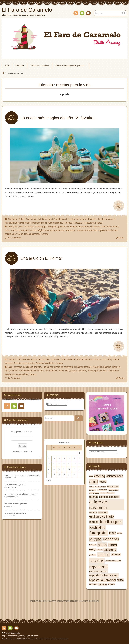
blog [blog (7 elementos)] (91, 476)
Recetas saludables (45, 363)
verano (45, 234)
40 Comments (14, 238)
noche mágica (37, 230)
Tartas (99, 223)
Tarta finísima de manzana (15, 513)
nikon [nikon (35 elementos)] (102, 545)
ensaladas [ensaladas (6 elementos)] (93, 512)
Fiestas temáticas (107, 219)
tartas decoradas (32, 234)
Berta (122, 238)
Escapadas (44, 360)
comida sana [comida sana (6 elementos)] (102, 490)
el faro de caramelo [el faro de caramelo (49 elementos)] (98, 505)
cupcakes (29, 227)
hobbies (107, 367)
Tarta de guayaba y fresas (15, 485)
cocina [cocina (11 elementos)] (103, 482)
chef (21, 227)
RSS (76, 14)
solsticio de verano (14, 234)
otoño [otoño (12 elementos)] (92, 550)
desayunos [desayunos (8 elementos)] (94, 493)
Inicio (7, 66)
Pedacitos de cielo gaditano (15, 504)
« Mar (49, 481)
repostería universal (108, 230)
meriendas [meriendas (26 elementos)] (111, 539)
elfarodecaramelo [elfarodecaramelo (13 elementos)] (109, 497)
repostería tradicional (87, 230)
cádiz (10, 367)
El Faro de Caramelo (11, 633)
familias (88, 367)
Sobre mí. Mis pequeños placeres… (71, 66)
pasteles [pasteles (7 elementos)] (93, 555)
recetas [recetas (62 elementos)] (97, 561)
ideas (115, 367)
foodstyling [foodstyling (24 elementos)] (97, 527)
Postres (68, 223)
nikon (7, 230)
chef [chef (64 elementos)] (94, 482)
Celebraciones (45, 219)
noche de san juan (20, 230)
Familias (92, 219)
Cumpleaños (60, 219)
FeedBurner (27, 451)
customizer (48, 367)
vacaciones (113, 371)
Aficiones (12, 219)
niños (61, 371)
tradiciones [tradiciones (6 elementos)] (93, 584)
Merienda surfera (110, 227)
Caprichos (31, 219)
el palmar (79, 367)
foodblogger (41, 227)
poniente (82, 371)
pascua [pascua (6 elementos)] (100, 550)
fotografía (52, 227)
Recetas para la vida (24, 363)
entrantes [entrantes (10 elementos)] (103, 512)
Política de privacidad (40, 66)
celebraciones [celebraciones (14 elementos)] (115, 476)
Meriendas (25, 223)
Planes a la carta (103, 360)
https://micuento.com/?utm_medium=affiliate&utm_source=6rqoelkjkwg (64, 601)
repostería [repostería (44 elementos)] (99, 567)
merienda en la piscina (90, 227)
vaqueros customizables (17, 374)
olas (67, 371)
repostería (70, 230)
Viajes (60, 363)
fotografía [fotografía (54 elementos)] (99, 533)
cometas (18, 367)
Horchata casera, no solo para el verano (21, 494)
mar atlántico (51, 371)
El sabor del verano (77, 219)
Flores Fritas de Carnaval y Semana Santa (22, 475)
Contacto (88, 14)
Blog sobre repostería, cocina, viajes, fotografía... (21, 636)
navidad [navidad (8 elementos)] (93, 545)
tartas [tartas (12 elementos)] (120, 580)
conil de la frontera (32, 367)
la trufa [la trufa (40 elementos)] (95, 539)
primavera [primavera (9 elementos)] (116, 555)
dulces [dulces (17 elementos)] (94, 497)
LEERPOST (119, 206)
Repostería (89, 223)
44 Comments (14, 378)
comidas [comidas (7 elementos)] (93, 490)
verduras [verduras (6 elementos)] (111, 584)
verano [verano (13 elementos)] (103, 584)
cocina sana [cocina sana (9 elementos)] (113, 487)
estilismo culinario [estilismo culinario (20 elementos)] (101, 516)
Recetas (78, 223)
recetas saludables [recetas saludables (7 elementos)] (113, 561)
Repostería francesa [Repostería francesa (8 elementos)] (98, 572)
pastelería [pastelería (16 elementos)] (110, 550)
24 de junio (13, 227)
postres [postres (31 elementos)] (104, 555)
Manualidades (12, 223)
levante (14, 371)
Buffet (21, 219)
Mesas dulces (39, 223)
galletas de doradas (68, 227)
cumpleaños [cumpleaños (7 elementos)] (113, 490)
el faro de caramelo (63, 367)
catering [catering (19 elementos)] (100, 476)
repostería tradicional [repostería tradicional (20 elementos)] (104, 575)
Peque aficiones (55, 223)
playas (73, 371)
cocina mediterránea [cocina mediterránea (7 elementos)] (97, 487)
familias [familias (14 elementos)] (94, 522)
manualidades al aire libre (31, 371)
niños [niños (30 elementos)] (113, 545)
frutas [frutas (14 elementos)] (113, 533)
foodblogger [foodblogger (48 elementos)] (111, 522)
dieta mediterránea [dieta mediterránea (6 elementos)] (107, 493)
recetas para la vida (55, 230)
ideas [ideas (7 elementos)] (120, 533)
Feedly (82, 14)
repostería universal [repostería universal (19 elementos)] (103, 580)
